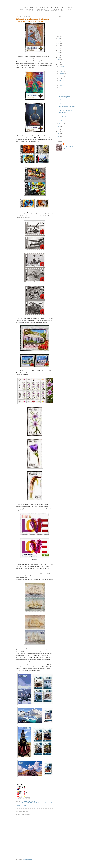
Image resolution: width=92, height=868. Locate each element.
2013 (59, 129)
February (61, 90)
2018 (59, 57)
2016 (59, 62)
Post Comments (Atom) (28, 859)
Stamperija (27, 805)
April (61, 85)
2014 (59, 127)
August (61, 76)
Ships (47, 804)
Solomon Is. (20, 805)
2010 (59, 136)
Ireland (38, 804)
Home (35, 856)
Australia (24, 803)
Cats (41, 803)
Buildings (36, 803)
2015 (59, 64)
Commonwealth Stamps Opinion (46, 7)
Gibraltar (32, 804)
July (60, 78)
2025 (59, 41)
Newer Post (19, 856)
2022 (59, 48)
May (60, 83)
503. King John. (63, 113)
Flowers (26, 804)
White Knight (69, 144)
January (61, 124)
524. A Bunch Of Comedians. (66, 110)
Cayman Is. (46, 803)
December (62, 67)
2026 (59, 39)
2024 (59, 43)
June (60, 81)
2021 (59, 50)
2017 (59, 60)
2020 (59, 53)
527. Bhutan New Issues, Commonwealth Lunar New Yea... (66, 98)
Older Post (51, 856)
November (62, 69)
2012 (59, 131)
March (61, 88)
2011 (59, 134)
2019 (59, 55)
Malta (43, 804)
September (62, 74)
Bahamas (30, 803)
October (61, 71)
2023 (59, 46)
